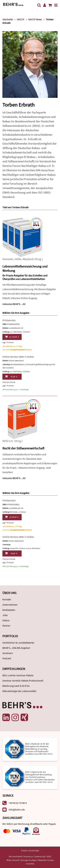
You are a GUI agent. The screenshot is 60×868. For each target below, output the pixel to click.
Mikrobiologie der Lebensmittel (19, 691)
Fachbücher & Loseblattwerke (18, 643)
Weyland (28, 259)
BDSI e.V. (8, 441)
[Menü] (56, 5)
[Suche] (39, 5)
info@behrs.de (17, 810)
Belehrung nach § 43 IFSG (16, 686)
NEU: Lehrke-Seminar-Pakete (18, 675)
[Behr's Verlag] (13, 4)
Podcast (7, 658)
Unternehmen (10, 605)
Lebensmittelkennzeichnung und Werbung (25, 268)
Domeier (8, 259)
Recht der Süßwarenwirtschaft (23, 448)
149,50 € (12, 337)
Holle (18, 259)
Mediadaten (9, 610)
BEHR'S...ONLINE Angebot (16, 648)
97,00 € (11, 376)
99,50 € (12, 517)
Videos (6, 620)
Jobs (5, 615)
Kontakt (7, 599)
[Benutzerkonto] (45, 5)
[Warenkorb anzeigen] (50, 5)
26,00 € (11, 553)
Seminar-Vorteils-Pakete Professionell (23, 681)
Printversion (9, 320)
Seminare (8, 653)
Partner (6, 626)
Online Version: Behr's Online (18, 357)
